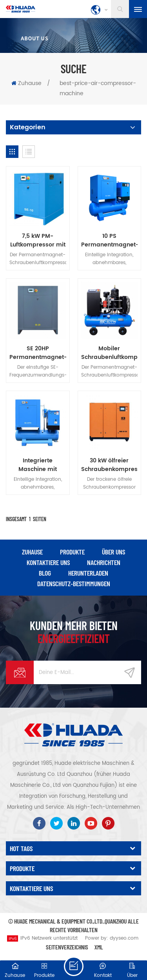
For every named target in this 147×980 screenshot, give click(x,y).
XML (99, 947)
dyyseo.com (124, 938)
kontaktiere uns (48, 562)
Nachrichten (104, 562)
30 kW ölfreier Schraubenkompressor (110, 465)
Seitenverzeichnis (67, 947)
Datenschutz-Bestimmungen (74, 583)
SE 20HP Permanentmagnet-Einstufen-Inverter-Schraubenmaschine (38, 353)
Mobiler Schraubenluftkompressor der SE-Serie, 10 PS (110, 353)
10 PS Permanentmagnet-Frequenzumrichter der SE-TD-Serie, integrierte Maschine (110, 241)
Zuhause (26, 83)
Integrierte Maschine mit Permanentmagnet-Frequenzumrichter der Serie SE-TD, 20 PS (38, 465)
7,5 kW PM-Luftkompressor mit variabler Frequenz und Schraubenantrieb (38, 241)
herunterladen (88, 573)
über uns (113, 552)
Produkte (72, 552)
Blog (45, 573)
